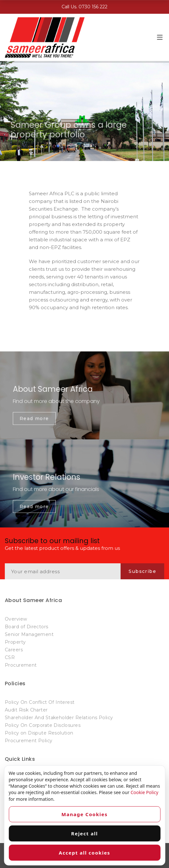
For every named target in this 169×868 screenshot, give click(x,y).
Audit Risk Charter (26, 710)
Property (15, 642)
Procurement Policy (29, 741)
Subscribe (142, 571)
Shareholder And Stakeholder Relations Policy (59, 718)
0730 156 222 (93, 7)
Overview (16, 619)
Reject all (84, 833)
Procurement (21, 665)
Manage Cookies (85, 814)
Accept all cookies (84, 853)
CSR (10, 657)
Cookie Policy (144, 792)
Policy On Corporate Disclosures (43, 725)
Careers (14, 650)
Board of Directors (27, 627)
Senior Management (29, 634)
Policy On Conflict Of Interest (40, 702)
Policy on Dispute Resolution (39, 733)
